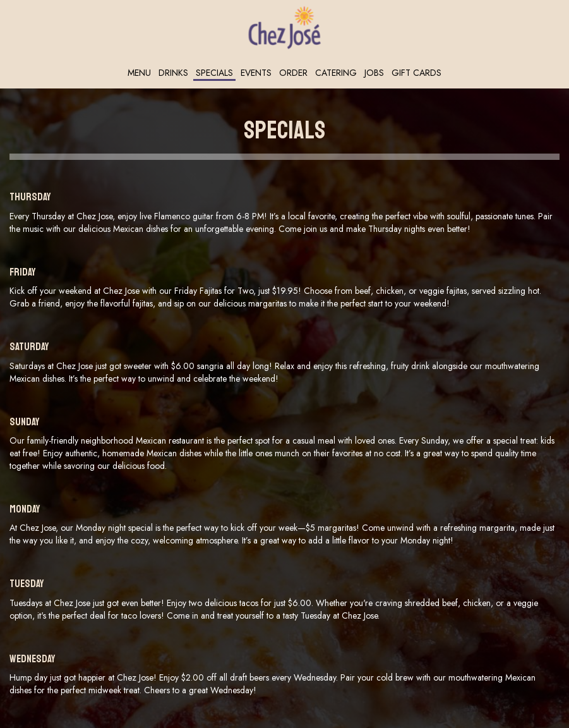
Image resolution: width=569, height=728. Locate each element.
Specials (214, 73)
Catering (336, 73)
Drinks (173, 73)
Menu (139, 73)
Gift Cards (416, 73)
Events (256, 73)
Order (293, 73)
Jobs (374, 73)
